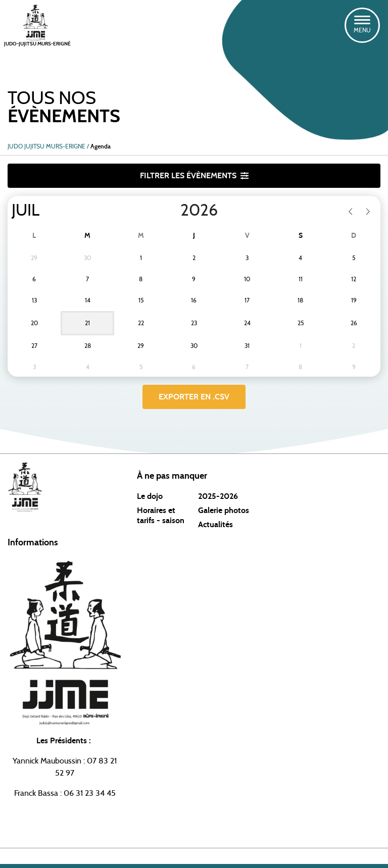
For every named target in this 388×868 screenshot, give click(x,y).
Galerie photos (224, 510)
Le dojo (150, 496)
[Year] (172, 211)
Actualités (215, 525)
